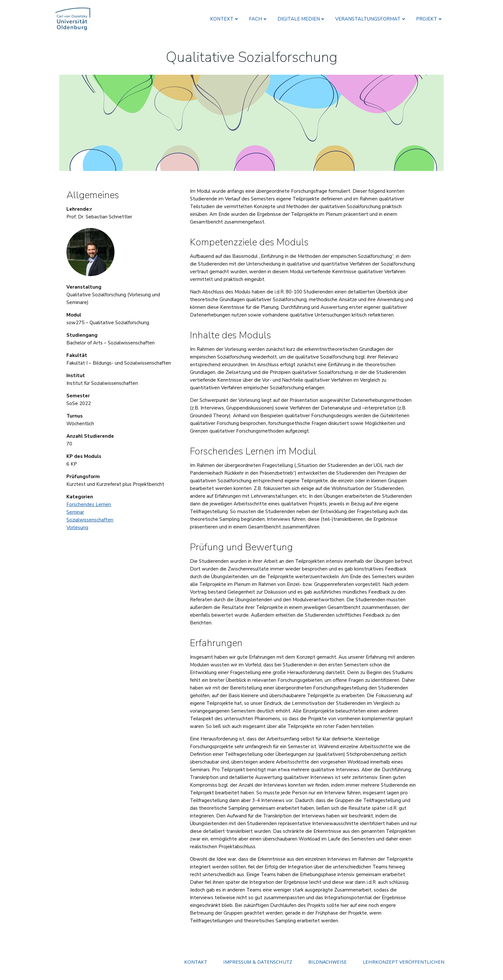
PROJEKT (431, 18)
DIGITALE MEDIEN (303, 18)
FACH (260, 18)
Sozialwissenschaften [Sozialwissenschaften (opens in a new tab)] (92, 515)
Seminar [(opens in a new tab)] (77, 507)
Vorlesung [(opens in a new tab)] (79, 523)
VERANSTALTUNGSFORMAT (372, 18)
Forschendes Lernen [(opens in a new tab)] (91, 500)
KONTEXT (226, 18)
